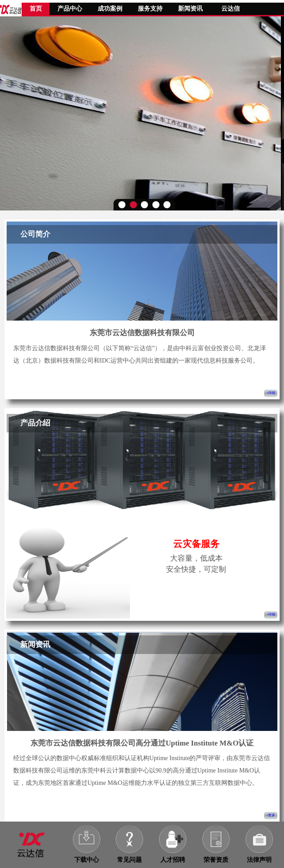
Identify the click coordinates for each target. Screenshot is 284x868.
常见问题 (129, 860)
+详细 (271, 393)
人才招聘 (173, 860)
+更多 (271, 815)
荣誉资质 (216, 860)
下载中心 (87, 860)
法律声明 (259, 860)
